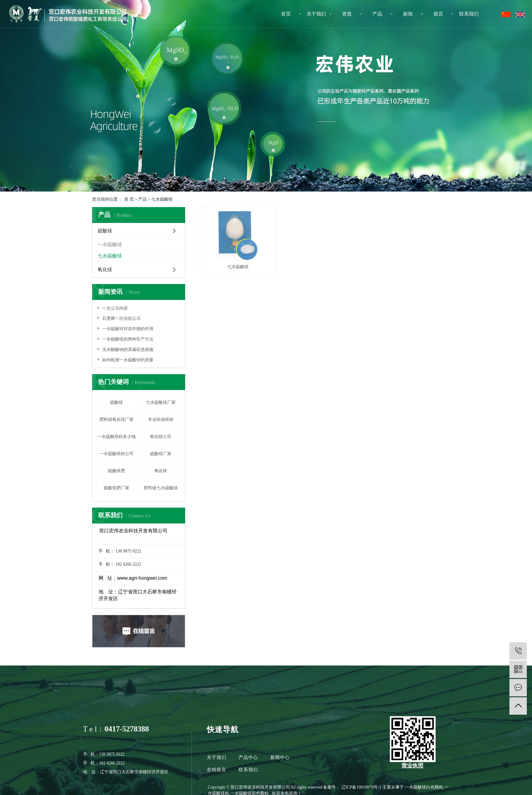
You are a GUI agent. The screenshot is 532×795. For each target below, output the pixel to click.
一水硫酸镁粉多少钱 (117, 437)
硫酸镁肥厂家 (117, 488)
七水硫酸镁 (162, 199)
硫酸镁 (105, 231)
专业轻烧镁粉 (161, 419)
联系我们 (469, 14)
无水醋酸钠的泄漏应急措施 (127, 350)
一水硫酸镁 (110, 244)
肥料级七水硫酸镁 (161, 488)
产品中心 (248, 757)
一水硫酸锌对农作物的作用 (127, 329)
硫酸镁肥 (117, 471)
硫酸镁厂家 (161, 454)
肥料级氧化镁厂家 (117, 419)
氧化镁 (105, 270)
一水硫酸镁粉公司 (117, 454)
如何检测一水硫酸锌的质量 (127, 360)
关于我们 (316, 14)
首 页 (129, 199)
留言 (438, 14)
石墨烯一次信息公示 (121, 318)
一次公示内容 (114, 308)
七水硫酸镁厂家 (161, 402)
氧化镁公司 (161, 437)
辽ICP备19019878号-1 (361, 787)
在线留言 (217, 770)
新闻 (408, 14)
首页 (286, 14)
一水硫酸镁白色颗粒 (424, 787)
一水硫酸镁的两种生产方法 (127, 339)
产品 (377, 14)
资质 (347, 14)
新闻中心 (280, 757)
